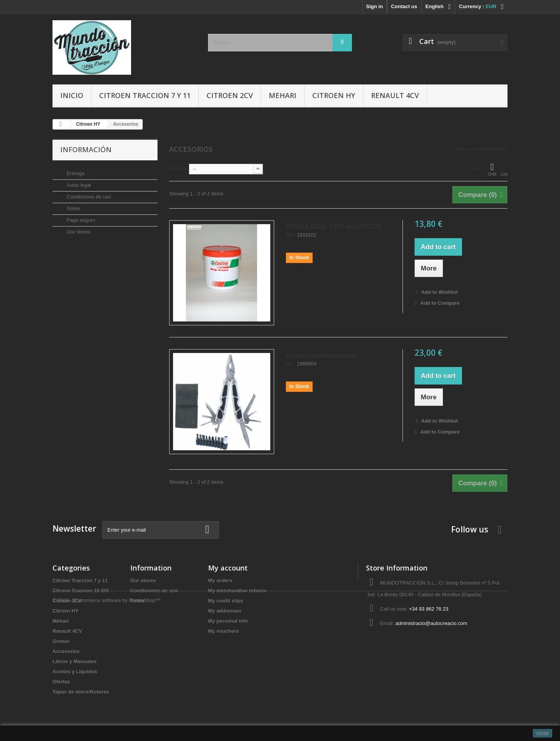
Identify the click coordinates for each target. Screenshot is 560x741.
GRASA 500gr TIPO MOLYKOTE (334, 227)
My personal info (228, 621)
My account (228, 568)
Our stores (78, 229)
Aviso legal (78, 182)
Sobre (73, 205)
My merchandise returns (237, 591)
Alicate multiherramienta (321, 356)
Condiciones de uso (88, 194)
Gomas (61, 641)
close (543, 733)
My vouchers (223, 631)
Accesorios (66, 651)
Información (86, 149)
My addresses (225, 611)
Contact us (404, 6)
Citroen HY (334, 95)
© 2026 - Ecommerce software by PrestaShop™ (107, 720)
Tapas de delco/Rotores (81, 692)
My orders (220, 580)
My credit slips (226, 601)
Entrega (75, 170)
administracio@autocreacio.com (431, 623)
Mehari (283, 95)
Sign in (374, 6)
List (504, 169)
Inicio (72, 95)
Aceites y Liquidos (75, 672)
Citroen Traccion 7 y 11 (145, 95)
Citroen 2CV (230, 95)
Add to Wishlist (439, 292)
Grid (492, 169)
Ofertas (61, 682)
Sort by (178, 168)
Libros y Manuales (74, 661)
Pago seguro (80, 217)
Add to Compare (440, 303)
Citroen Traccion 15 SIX (81, 591)
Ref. (291, 235)
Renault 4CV (395, 95)
